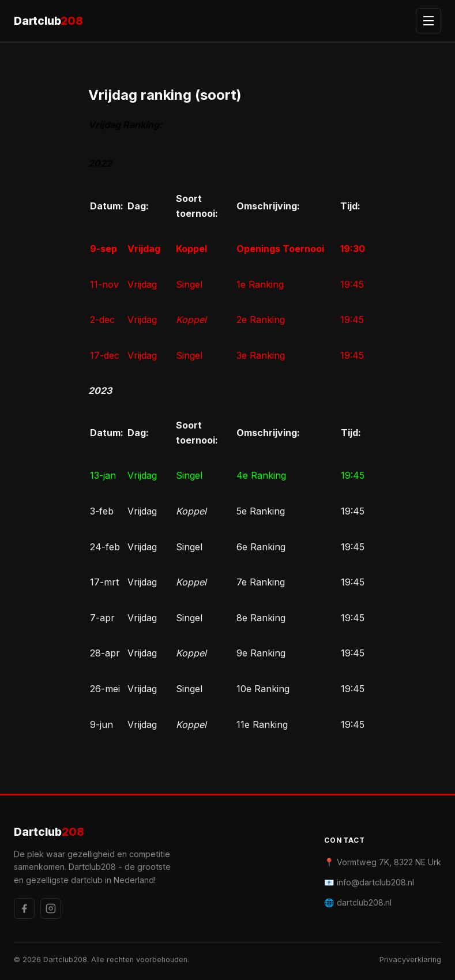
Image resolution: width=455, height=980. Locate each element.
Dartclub (48, 21)
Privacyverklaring (410, 960)
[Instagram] (51, 908)
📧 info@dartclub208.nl (369, 882)
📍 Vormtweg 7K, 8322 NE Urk (383, 862)
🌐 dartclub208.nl (358, 902)
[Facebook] (24, 908)
